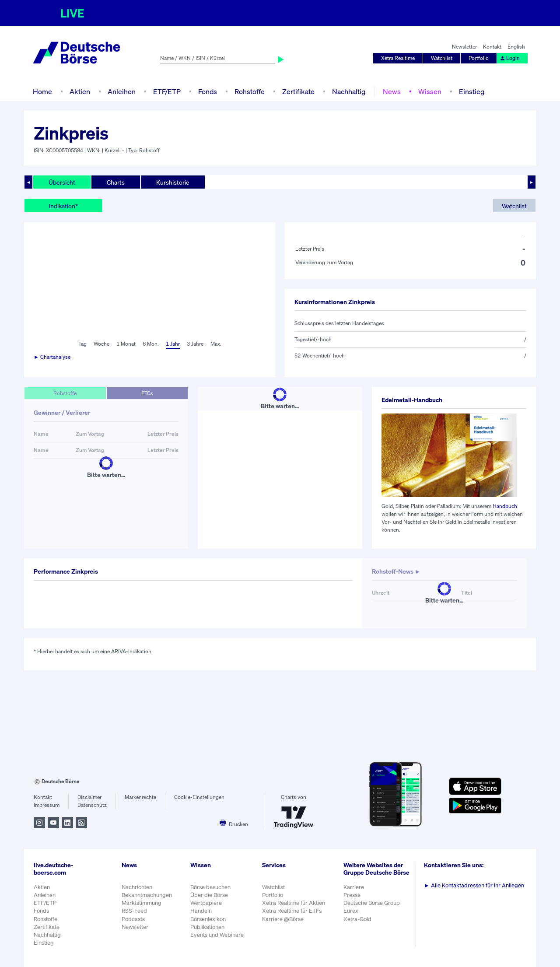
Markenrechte (140, 797)
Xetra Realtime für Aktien (294, 903)
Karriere (354, 887)
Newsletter (464, 47)
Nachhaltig (349, 91)
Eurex (351, 911)
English (516, 47)
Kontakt (492, 47)
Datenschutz (92, 805)
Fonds (208, 91)
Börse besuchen (210, 887)
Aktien (80, 91)
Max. (216, 344)
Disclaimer (89, 797)
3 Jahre (195, 344)
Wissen (430, 91)
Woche (101, 344)
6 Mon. (151, 344)
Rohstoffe (250, 91)
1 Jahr (173, 344)
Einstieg (472, 91)
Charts (116, 182)
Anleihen (122, 91)
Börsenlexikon (208, 919)
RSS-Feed (134, 911)
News (392, 91)
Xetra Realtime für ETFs (292, 911)
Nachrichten (137, 887)
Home (42, 91)
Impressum (47, 805)
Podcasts (133, 919)
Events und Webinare (217, 935)
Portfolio (479, 58)
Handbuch (505, 506)
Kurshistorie (173, 182)
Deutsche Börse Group (372, 903)
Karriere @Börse (283, 919)
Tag (82, 344)
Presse (352, 895)
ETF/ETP (167, 91)
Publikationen (207, 927)
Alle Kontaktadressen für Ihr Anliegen (474, 885)
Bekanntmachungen (147, 895)
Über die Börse (209, 895)
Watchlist (442, 58)
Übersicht (62, 182)
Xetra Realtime (398, 58)
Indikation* (63, 206)
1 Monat (126, 344)
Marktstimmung (142, 903)
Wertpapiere (206, 903)
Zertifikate (298, 91)
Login (510, 58)
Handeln (201, 911)
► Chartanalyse (52, 357)
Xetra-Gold (357, 919)
